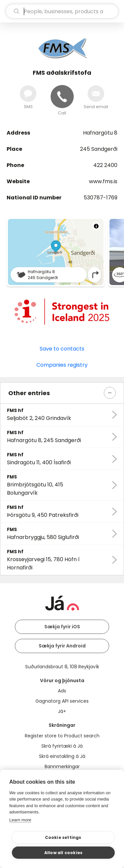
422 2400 (105, 165)
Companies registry (62, 365)
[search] (62, 11)
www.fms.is (103, 181)
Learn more (20, 820)
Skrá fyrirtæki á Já (62, 746)
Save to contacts (62, 349)
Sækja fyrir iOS (62, 627)
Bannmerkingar (62, 766)
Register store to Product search (62, 736)
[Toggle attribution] (96, 226)
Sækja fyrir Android (62, 646)
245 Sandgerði (99, 149)
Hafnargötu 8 (100, 133)
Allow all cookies (63, 853)
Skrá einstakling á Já (62, 756)
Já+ (62, 711)
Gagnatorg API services (62, 701)
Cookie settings (63, 837)
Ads (62, 691)
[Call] (62, 97)
